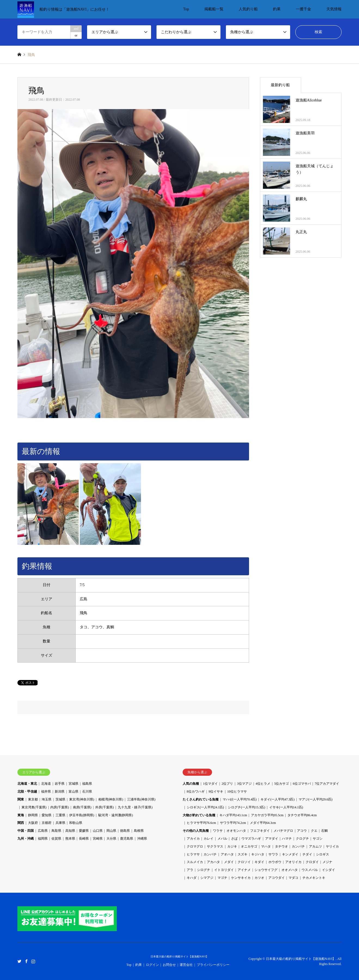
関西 (21, 823)
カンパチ (298, 846)
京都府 (47, 823)
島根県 (139, 831)
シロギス (323, 854)
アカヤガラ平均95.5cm (267, 815)
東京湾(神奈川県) (82, 799)
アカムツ (315, 846)
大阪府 (33, 823)
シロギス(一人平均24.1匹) (205, 807)
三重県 (60, 815)
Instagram (33, 961)
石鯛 (324, 831)
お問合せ (169, 965)
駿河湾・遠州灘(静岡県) (116, 815)
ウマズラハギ (251, 839)
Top (186, 9)
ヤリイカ (332, 846)
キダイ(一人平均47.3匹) (277, 799)
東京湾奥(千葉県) (34, 807)
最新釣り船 (280, 85)
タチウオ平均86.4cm (302, 815)
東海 (21, 815)
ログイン (152, 965)
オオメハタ (290, 870)
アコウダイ (277, 878)
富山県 (73, 792)
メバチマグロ (283, 831)
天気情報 (334, 9)
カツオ (259, 878)
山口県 (98, 831)
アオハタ (227, 854)
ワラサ (218, 831)
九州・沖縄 (26, 839)
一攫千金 (303, 9)
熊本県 (70, 839)
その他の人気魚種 (196, 831)
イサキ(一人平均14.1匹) (286, 807)
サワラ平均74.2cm (233, 823)
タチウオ (281, 846)
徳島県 (125, 831)
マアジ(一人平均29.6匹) (316, 799)
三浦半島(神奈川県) (141, 799)
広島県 (43, 831)
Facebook (26, 961)
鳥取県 (56, 831)
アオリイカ (293, 862)
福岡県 (43, 839)
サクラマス (215, 846)
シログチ (204, 870)
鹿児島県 (127, 839)
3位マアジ (244, 784)
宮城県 (73, 784)
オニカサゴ (249, 846)
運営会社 (186, 965)
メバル (222, 839)
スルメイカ (195, 862)
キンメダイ (290, 854)
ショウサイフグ (266, 870)
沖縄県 (142, 839)
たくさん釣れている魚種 (201, 799)
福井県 (46, 792)
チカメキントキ (314, 878)
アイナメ (244, 870)
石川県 (87, 792)
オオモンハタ (236, 831)
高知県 (70, 831)
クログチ (302, 839)
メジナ (327, 862)
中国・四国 (26, 831)
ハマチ (287, 839)
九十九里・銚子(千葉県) (135, 807)
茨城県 (60, 799)
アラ (190, 870)
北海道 (46, 784)
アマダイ (272, 839)
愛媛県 (84, 831)
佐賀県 (56, 839)
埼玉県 (47, 799)
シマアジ (207, 878)
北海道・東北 (27, 784)
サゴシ (318, 839)
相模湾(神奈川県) (111, 799)
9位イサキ (216, 792)
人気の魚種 (191, 784)
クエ (314, 831)
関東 (21, 799)
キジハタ (258, 854)
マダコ (293, 878)
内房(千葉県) (60, 807)
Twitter (19, 961)
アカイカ (193, 839)
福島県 (87, 784)
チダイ (307, 854)
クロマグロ (195, 846)
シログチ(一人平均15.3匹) (246, 807)
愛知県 (47, 815)
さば (234, 839)
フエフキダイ (260, 831)
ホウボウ (275, 862)
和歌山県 (76, 823)
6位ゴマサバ (302, 784)
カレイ (208, 839)
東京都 (33, 799)
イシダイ (329, 870)
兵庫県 (60, 823)
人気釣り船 (248, 9)
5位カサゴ (281, 784)
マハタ (266, 846)
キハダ (192, 878)
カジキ (232, 846)
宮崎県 (98, 839)
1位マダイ (210, 784)
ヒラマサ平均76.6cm (201, 823)
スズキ (243, 854)
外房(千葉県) (105, 807)
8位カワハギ (196, 792)
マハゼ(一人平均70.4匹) (240, 799)
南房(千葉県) (82, 807)
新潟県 (60, 792)
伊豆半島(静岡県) (82, 815)
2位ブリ (227, 784)
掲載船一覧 (214, 9)
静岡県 (33, 815)
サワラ (273, 854)
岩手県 (60, 784)
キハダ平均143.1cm (233, 815)
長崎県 (84, 839)
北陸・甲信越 (27, 792)
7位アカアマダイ (327, 784)
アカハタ (213, 862)
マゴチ (222, 878)
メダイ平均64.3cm (263, 823)
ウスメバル (310, 870)
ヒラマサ (193, 854)
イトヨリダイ (224, 870)
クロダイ (312, 862)
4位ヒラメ (263, 784)
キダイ (259, 862)
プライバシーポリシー (213, 965)
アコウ (302, 831)
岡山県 (111, 831)
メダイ (229, 862)
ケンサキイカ (241, 878)
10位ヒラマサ (237, 792)
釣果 (277, 9)
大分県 (111, 839)
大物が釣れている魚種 (199, 815)
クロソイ (244, 862)
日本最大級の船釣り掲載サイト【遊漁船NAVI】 (180, 956)
